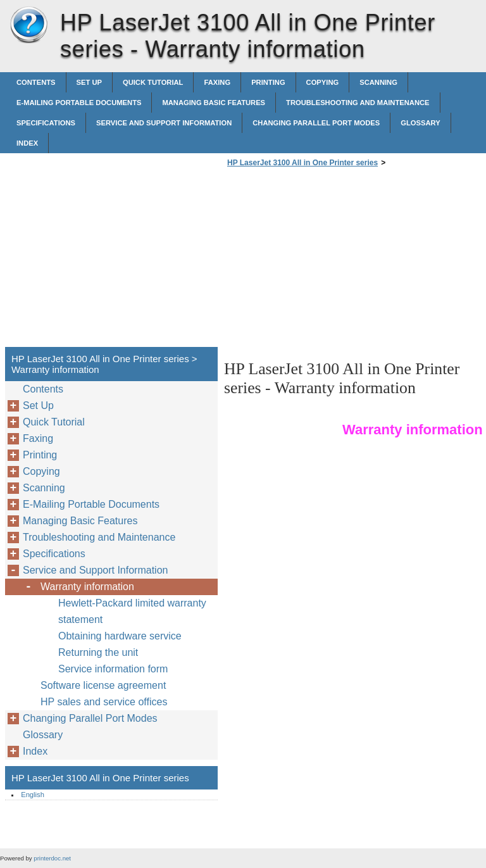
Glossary (420, 123)
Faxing (217, 82)
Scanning (378, 82)
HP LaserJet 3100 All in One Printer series (28, 25)
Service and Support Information (164, 123)
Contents (36, 82)
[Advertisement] (330, 261)
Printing (268, 82)
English (33, 795)
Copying (323, 82)
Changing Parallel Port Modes (316, 123)
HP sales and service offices (104, 702)
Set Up (89, 82)
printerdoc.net (52, 858)
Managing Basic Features (214, 103)
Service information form (113, 669)
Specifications (46, 123)
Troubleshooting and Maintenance (358, 103)
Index (27, 143)
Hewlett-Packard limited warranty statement (132, 611)
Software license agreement (103, 685)
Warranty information (87, 587)
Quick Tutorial (153, 82)
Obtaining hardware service (120, 636)
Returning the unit (98, 652)
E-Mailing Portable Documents (79, 103)
